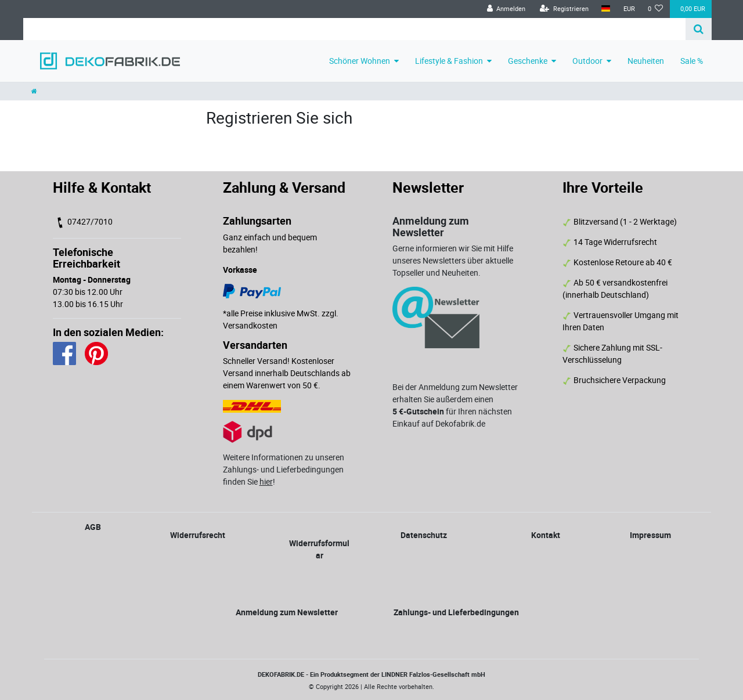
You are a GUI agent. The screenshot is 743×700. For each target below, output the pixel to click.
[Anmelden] (506, 9)
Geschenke (528, 61)
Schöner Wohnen (360, 61)
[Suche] (699, 29)
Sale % (692, 61)
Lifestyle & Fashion (449, 61)
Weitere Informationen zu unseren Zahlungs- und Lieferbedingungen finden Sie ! (284, 469)
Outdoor (587, 61)
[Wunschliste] (656, 9)
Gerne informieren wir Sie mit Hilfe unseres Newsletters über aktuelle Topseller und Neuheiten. (453, 260)
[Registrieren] (564, 9)
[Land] (606, 9)
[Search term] (354, 29)
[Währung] (629, 9)
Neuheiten (646, 61)
